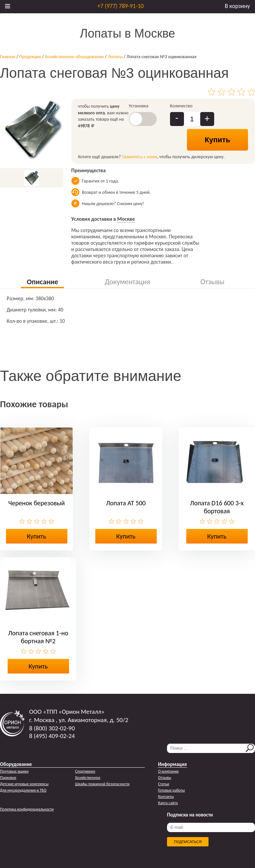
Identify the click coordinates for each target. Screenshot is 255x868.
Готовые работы (171, 790)
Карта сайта (168, 803)
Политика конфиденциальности (27, 809)
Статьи (164, 784)
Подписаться (188, 842)
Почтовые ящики (14, 771)
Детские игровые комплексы (24, 784)
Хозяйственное (88, 778)
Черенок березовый (37, 503)
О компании (168, 771)
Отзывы (165, 778)
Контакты (166, 797)
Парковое (8, 778)
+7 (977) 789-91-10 (120, 6)
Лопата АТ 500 (126, 503)
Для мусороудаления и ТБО (23, 790)
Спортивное (85, 771)
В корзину (237, 6)
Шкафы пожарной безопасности (102, 784)
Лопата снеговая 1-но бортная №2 (38, 637)
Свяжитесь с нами (139, 157)
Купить (218, 140)
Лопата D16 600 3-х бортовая (217, 507)
